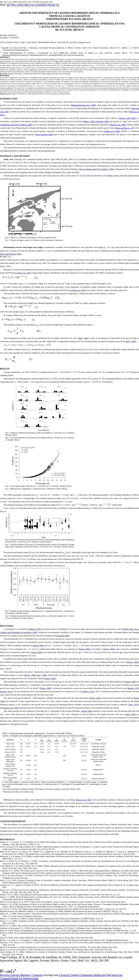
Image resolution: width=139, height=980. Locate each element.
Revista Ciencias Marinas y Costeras (21, 975)
